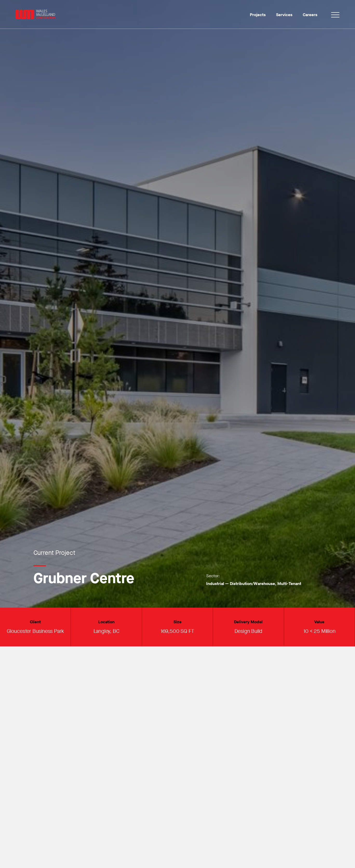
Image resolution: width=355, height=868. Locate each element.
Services (284, 15)
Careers (310, 15)
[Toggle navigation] (335, 16)
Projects (258, 15)
